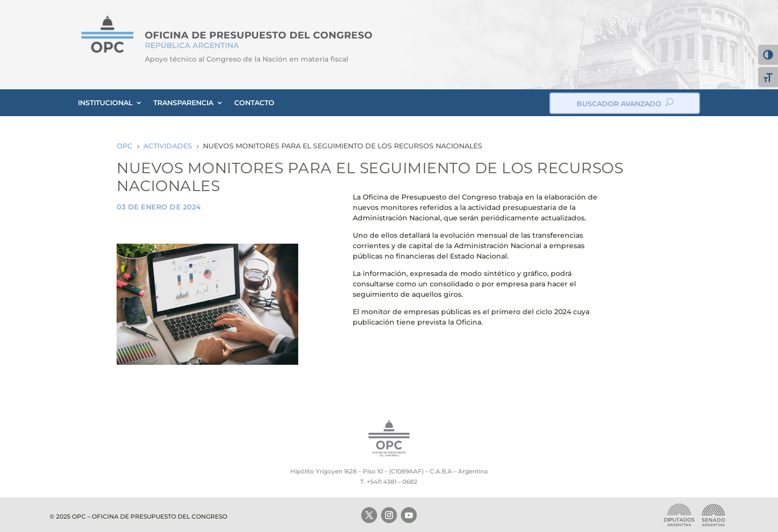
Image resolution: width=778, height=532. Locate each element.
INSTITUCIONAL (105, 103)
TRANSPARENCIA (183, 103)
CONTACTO (254, 103)
